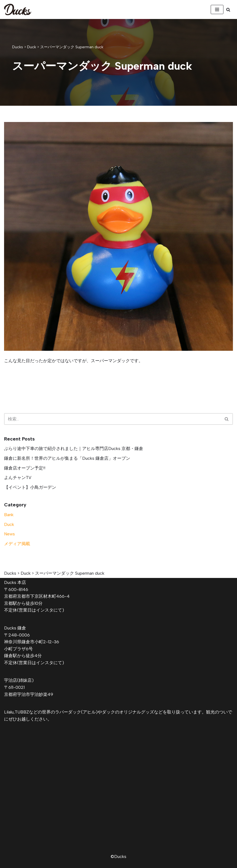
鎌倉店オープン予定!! (25, 468)
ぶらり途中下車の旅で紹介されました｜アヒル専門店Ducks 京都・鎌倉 (74, 449)
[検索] (228, 10)
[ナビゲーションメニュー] (217, 9)
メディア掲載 (17, 544)
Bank (9, 515)
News (9, 534)
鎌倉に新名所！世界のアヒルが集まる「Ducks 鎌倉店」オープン (67, 458)
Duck (9, 524)
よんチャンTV (18, 478)
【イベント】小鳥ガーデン (30, 487)
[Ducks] (18, 9)
